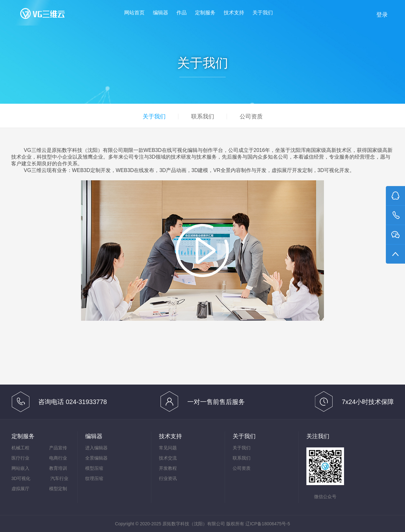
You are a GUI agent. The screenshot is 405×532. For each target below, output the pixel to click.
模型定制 (58, 489)
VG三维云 (49, 15)
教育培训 (58, 468)
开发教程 (168, 468)
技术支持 (234, 13)
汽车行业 (59, 478)
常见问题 (168, 448)
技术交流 (168, 458)
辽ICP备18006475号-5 (268, 524)
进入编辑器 (96, 448)
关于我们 (263, 13)
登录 (382, 15)
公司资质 (251, 116)
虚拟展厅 (20, 489)
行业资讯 (168, 478)
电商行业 (58, 458)
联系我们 (203, 116)
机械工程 (20, 448)
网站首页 (134, 13)
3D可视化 (21, 478)
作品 (182, 13)
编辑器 (161, 13)
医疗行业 (20, 458)
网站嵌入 (20, 468)
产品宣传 (58, 448)
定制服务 (205, 13)
